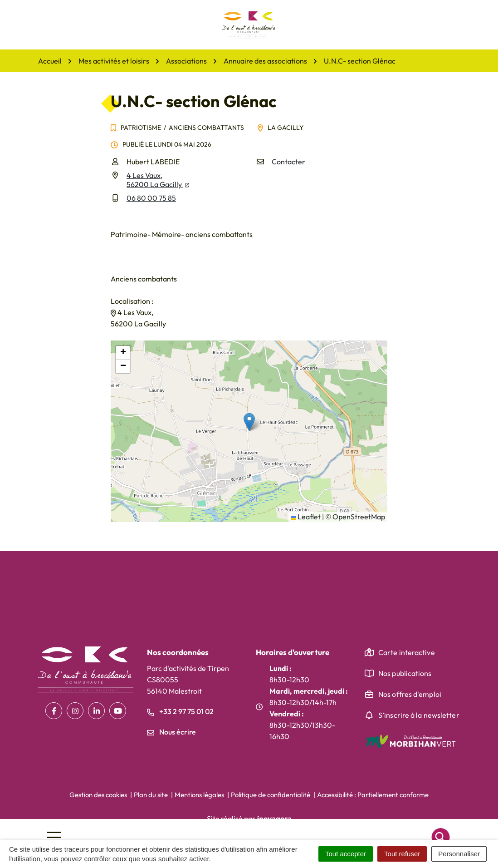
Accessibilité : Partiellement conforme (373, 795)
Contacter (288, 162)
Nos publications (405, 673)
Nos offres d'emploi (410, 694)
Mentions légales (199, 795)
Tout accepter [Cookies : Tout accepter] (346, 854)
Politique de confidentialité (271, 795)
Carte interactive (407, 652)
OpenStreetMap (359, 517)
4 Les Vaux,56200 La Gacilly (158, 180)
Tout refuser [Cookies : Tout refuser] (402, 854)
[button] (249, 422)
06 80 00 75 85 (151, 198)
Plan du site (151, 795)
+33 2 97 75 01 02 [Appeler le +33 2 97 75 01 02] (180, 711)
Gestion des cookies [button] (98, 795)
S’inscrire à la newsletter (419, 715)
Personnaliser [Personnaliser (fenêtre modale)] (459, 854)
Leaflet (306, 517)
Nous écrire (171, 732)
